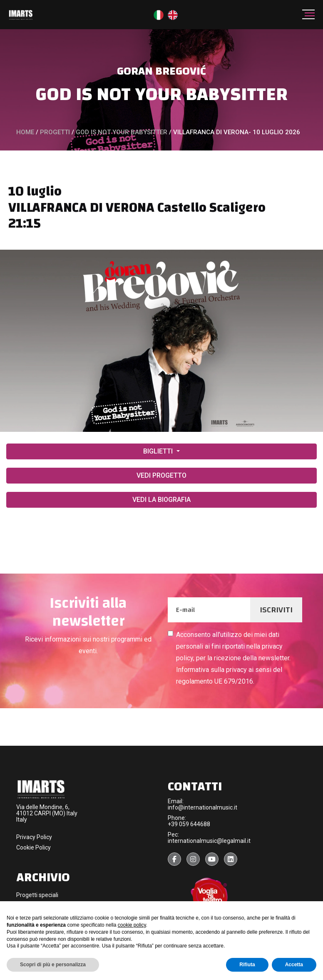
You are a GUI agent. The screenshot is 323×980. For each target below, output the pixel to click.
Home (25, 132)
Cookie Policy (34, 847)
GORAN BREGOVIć (161, 71)
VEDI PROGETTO (161, 475)
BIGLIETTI (159, 451)
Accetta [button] (294, 965)
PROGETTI (55, 132)
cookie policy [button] (132, 925)
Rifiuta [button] (247, 965)
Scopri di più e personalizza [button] (53, 965)
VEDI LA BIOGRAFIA (161, 500)
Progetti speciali (37, 895)
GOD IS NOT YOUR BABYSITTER (161, 94)
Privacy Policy (34, 837)
